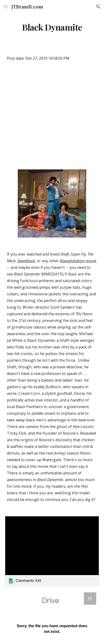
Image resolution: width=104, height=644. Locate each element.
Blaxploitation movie (78, 261)
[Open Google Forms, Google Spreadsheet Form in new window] (90, 599)
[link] (52, 551)
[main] (52, 27)
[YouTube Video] (52, 116)
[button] (6, 7)
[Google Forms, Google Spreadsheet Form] (52, 615)
